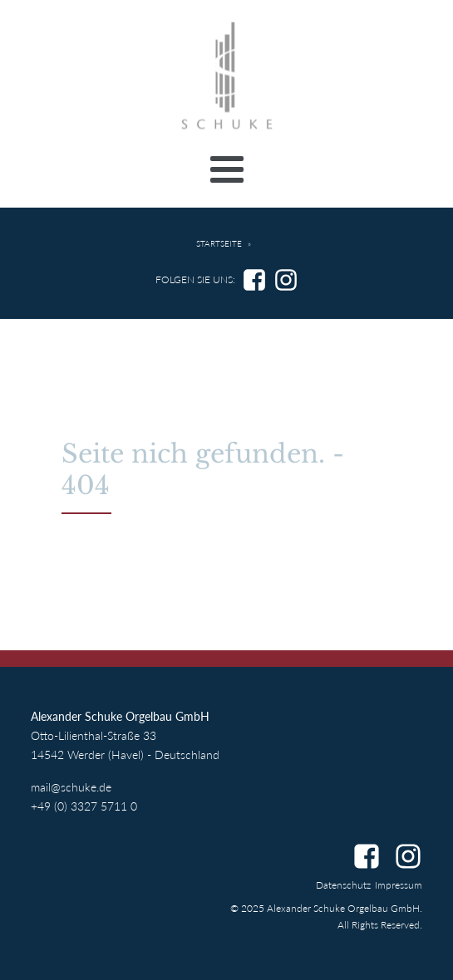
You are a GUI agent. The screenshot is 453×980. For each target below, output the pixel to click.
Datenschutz (343, 885)
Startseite (219, 244)
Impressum (399, 885)
